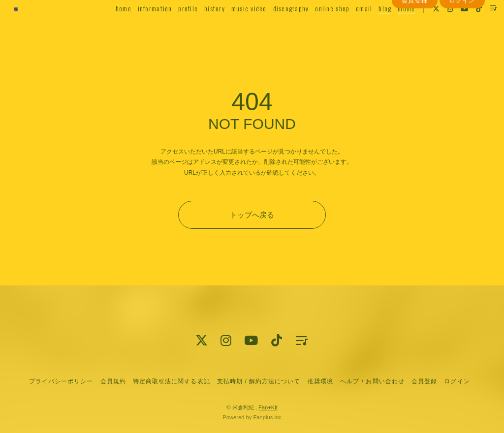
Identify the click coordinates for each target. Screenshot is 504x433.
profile (175, 28)
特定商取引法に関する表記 (171, 381)
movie (393, 28)
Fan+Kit (268, 407)
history (201, 28)
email (351, 28)
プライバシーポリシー (61, 381)
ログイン (462, 46)
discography (277, 28)
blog (372, 28)
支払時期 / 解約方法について (259, 381)
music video (236, 28)
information (141, 28)
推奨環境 (320, 381)
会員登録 (414, 46)
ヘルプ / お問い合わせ (372, 381)
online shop (319, 28)
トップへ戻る (252, 215)
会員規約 (113, 381)
